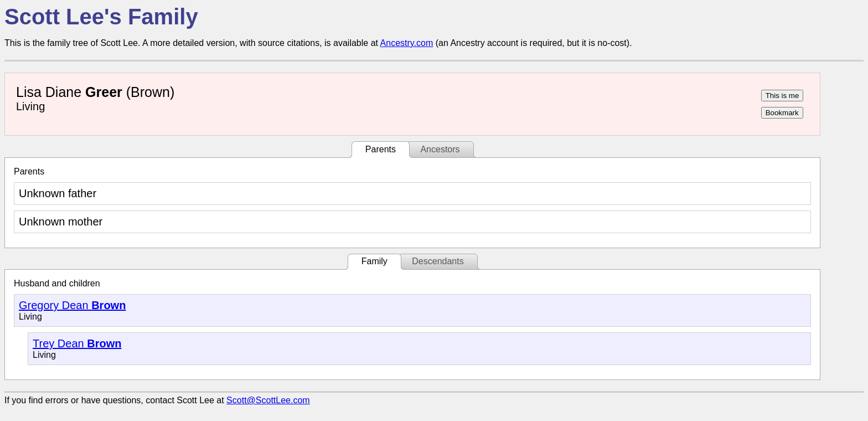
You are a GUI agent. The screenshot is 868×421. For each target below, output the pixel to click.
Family (374, 261)
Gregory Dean (72, 305)
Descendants (438, 261)
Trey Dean (77, 343)
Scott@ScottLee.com (268, 400)
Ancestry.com (407, 43)
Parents (381, 149)
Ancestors (440, 149)
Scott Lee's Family (101, 17)
